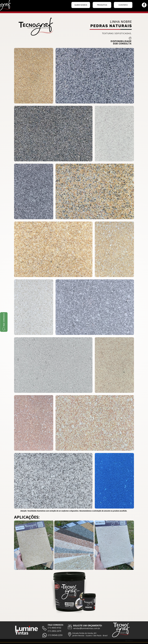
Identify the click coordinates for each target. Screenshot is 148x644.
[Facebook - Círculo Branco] (144, 5)
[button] (102, 5)
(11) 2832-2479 (54, 631)
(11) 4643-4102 (54, 628)
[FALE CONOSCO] (4, 322)
